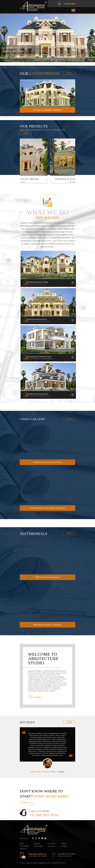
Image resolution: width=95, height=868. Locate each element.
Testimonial (51, 846)
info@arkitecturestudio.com (37, 854)
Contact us (23, 849)
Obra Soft (62, 863)
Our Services (52, 843)
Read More (35, 697)
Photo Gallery (24, 846)
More (69, 73)
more (69, 722)
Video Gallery (38, 846)
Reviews (64, 846)
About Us (37, 843)
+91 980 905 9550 (69, 4)
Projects (64, 843)
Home (22, 843)
